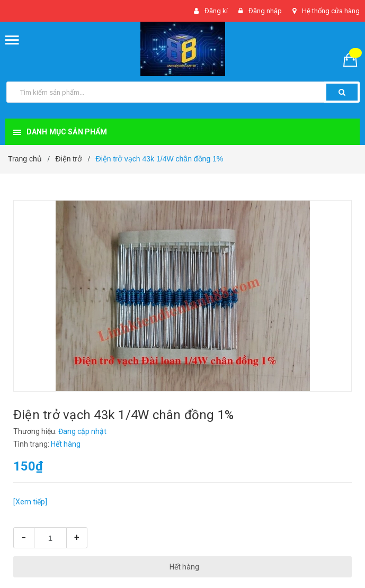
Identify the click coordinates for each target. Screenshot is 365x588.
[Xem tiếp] (30, 502)
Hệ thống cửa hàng (331, 11)
